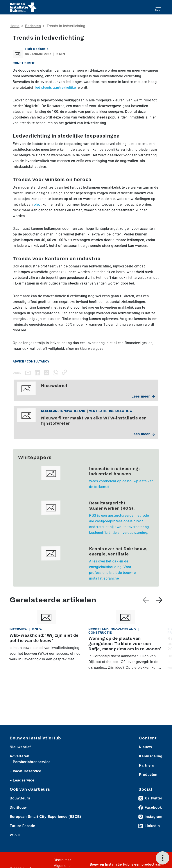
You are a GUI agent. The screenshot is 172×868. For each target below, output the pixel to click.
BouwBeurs (20, 798)
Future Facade (22, 826)
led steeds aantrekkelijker (56, 88)
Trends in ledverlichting (66, 26)
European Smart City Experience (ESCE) (45, 817)
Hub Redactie (37, 49)
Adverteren (19, 756)
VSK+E (16, 835)
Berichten (33, 26)
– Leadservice (22, 780)
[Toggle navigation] (158, 7)
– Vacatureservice (25, 771)
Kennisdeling (151, 756)
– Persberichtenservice (30, 762)
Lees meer (143, 396)
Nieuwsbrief (20, 747)
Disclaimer (62, 860)
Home (15, 26)
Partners (147, 765)
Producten (148, 775)
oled (37, 204)
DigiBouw (18, 807)
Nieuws (146, 747)
